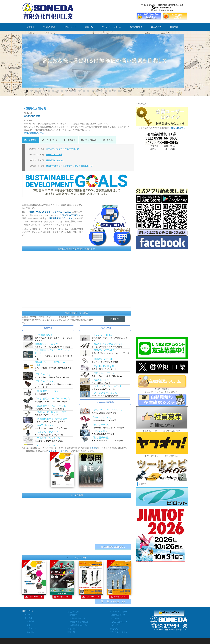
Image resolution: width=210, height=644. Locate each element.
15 (88, 91)
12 (75, 91)
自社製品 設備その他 (77, 625)
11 (71, 91)
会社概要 (30, 27)
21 (115, 91)
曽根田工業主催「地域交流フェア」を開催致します (70, 166)
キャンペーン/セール (112, 27)
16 (93, 91)
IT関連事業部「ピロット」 (61, 218)
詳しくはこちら (178, 128)
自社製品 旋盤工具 (76, 618)
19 (106, 91)
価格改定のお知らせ (55, 160)
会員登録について (118, 615)
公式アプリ (156, 27)
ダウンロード (70, 27)
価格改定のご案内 (32, 116)
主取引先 (30, 632)
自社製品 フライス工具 (78, 622)
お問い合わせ (136, 27)
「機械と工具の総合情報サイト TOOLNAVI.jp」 (50, 212)
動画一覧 (89, 27)
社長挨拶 (30, 621)
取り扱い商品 (49, 27)
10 (66, 91)
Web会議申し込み (119, 622)
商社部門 (72, 615)
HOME (27, 614)
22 (119, 91)
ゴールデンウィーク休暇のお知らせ (62, 149)
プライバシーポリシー (120, 632)
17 (97, 91)
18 (101, 91)
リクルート (30, 628)
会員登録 (93, 448)
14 (84, 91)
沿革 (28, 625)
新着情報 (174, 27)
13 (80, 91)
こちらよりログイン (58, 451)
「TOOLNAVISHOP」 (71, 215)
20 (110, 91)
